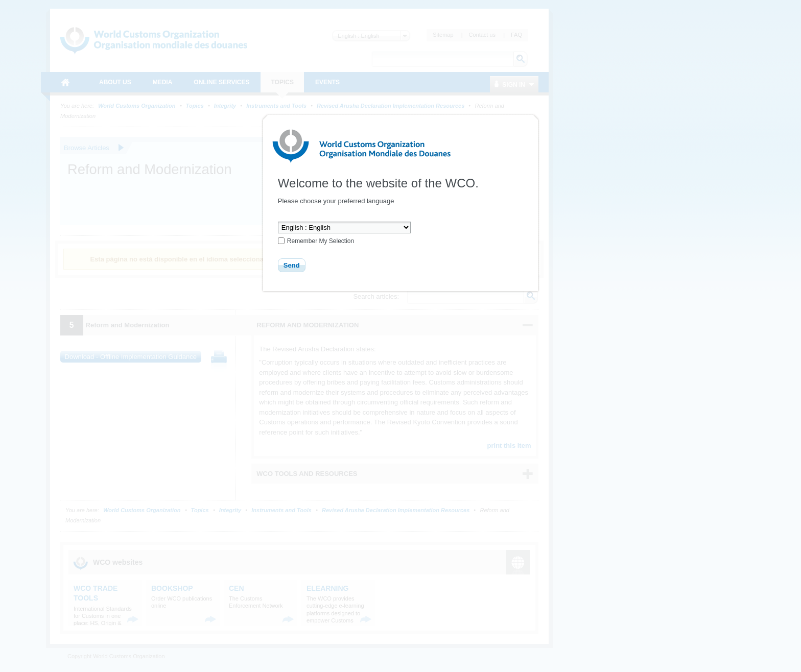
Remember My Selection (321, 241)
